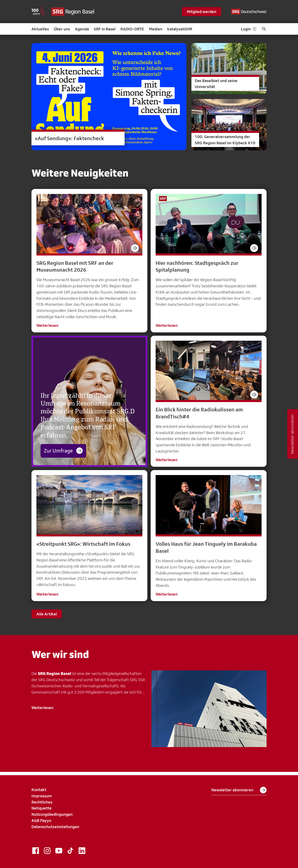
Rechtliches (42, 802)
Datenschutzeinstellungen (55, 827)
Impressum (42, 796)
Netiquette (41, 808)
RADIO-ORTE (132, 29)
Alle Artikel (47, 614)
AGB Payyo (41, 820)
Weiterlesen (47, 325)
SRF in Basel (105, 29)
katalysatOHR (180, 29)
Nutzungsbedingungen (52, 814)
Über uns (62, 29)
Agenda (82, 29)
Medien (156, 29)
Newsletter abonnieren (239, 790)
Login (249, 29)
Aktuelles (40, 29)
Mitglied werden (202, 12)
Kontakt (39, 790)
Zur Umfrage (63, 451)
